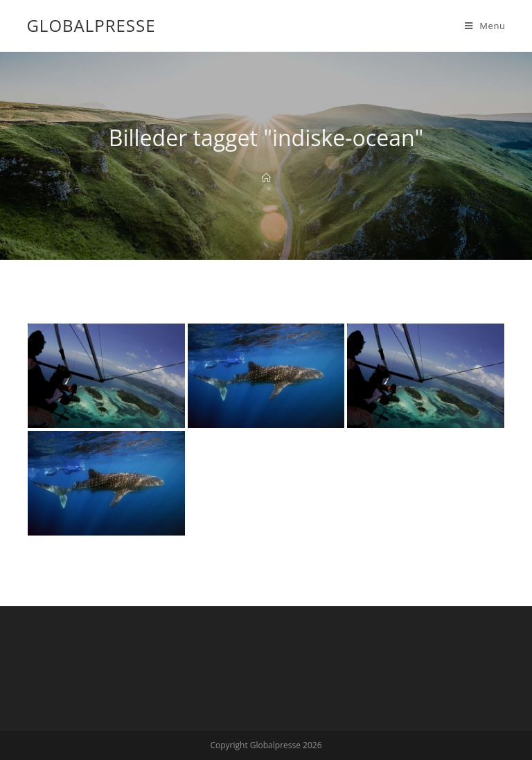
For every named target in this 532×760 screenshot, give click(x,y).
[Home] (266, 178)
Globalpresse (91, 25)
